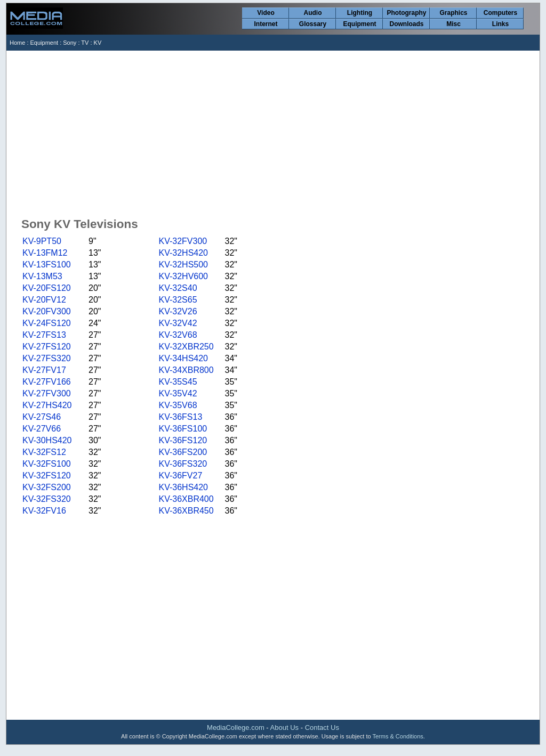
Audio (313, 13)
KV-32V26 (178, 311)
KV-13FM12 (45, 253)
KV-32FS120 (47, 475)
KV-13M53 (42, 276)
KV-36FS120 (183, 440)
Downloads (406, 24)
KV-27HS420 (47, 405)
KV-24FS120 (47, 323)
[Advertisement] (274, 131)
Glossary (313, 24)
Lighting (360, 13)
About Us (284, 727)
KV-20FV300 (47, 311)
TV (85, 43)
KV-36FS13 (180, 417)
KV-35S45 (178, 382)
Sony (70, 43)
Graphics (453, 13)
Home (17, 43)
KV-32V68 (178, 335)
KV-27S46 (42, 417)
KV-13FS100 (47, 265)
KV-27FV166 (47, 382)
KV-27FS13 (44, 335)
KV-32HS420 (183, 253)
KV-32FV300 (183, 241)
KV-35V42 (178, 393)
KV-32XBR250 (186, 347)
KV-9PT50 (42, 241)
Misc (453, 24)
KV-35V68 (178, 405)
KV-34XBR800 (186, 370)
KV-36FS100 (183, 429)
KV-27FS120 (47, 347)
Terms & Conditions (398, 736)
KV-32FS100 (47, 464)
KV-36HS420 (183, 487)
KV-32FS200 (47, 487)
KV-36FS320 (183, 464)
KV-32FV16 (44, 511)
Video (266, 13)
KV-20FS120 (47, 288)
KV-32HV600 (183, 276)
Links (500, 24)
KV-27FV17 (44, 370)
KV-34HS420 (183, 358)
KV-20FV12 (44, 300)
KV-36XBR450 (186, 511)
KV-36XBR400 (186, 499)
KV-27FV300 (47, 393)
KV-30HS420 (47, 440)
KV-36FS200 (183, 452)
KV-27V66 (42, 429)
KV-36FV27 (180, 475)
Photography (407, 13)
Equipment (360, 24)
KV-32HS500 (183, 265)
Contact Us (322, 727)
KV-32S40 (178, 288)
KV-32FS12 (44, 452)
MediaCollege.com (236, 727)
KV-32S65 (178, 300)
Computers (500, 13)
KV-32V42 (178, 323)
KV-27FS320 (47, 358)
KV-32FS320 (47, 499)
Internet (266, 24)
